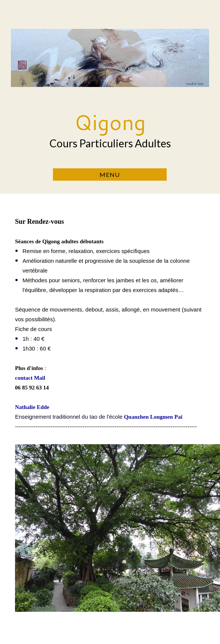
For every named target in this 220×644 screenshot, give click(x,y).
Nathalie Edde (32, 407)
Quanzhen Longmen (148, 417)
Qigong (110, 122)
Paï (179, 417)
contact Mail (30, 378)
